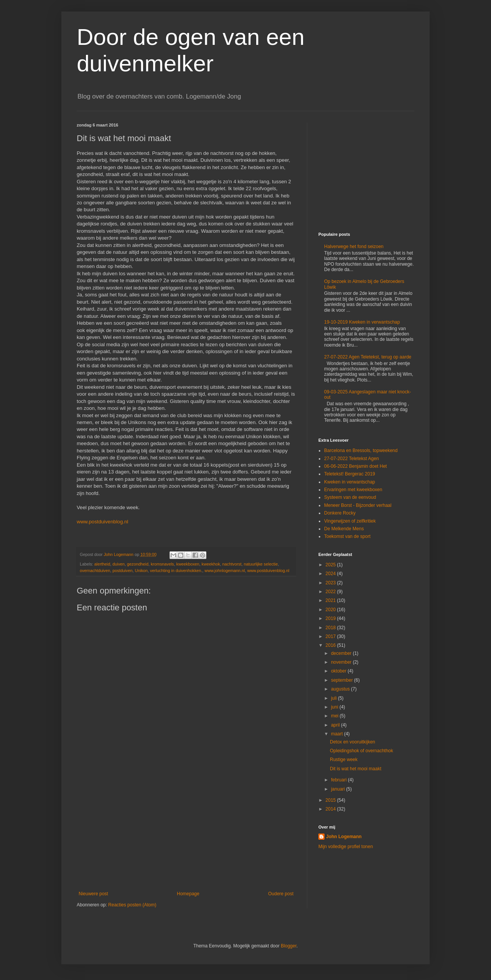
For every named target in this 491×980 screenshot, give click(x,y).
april (336, 725)
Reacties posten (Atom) (132, 905)
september (343, 680)
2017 (331, 636)
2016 (331, 645)
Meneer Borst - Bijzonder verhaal (358, 505)
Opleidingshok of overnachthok (362, 751)
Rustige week (344, 760)
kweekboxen (188, 564)
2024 (331, 574)
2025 (331, 565)
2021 (331, 600)
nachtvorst (232, 564)
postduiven (122, 571)
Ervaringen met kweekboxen (353, 490)
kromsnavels (162, 564)
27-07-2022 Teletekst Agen (352, 459)
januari (339, 789)
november (342, 662)
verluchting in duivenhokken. (176, 571)
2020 (331, 610)
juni (335, 707)
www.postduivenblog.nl (102, 522)
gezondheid (138, 564)
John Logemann (344, 837)
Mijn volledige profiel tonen (346, 847)
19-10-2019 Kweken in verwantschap (362, 322)
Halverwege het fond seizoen (354, 247)
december (342, 653)
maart (338, 734)
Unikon (141, 571)
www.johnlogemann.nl (225, 571)
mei (335, 716)
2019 (331, 618)
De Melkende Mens (344, 529)
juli (334, 698)
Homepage (188, 894)
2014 (331, 809)
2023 (331, 583)
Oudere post (281, 894)
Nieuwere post (93, 894)
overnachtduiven (95, 571)
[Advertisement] (186, 834)
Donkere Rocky (340, 513)
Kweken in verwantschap (350, 482)
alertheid (102, 564)
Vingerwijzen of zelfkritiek (350, 521)
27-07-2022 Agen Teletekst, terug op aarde (368, 357)
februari (339, 780)
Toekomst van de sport (347, 536)
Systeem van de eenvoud (350, 497)
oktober (339, 671)
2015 (331, 800)
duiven (119, 564)
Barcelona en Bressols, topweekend (361, 451)
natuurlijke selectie (261, 564)
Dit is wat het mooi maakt (356, 769)
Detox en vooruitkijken (353, 742)
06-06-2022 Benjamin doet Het (355, 466)
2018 (331, 628)
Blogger (289, 946)
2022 (331, 592)
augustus (341, 689)
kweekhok (211, 564)
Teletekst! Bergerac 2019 (350, 474)
